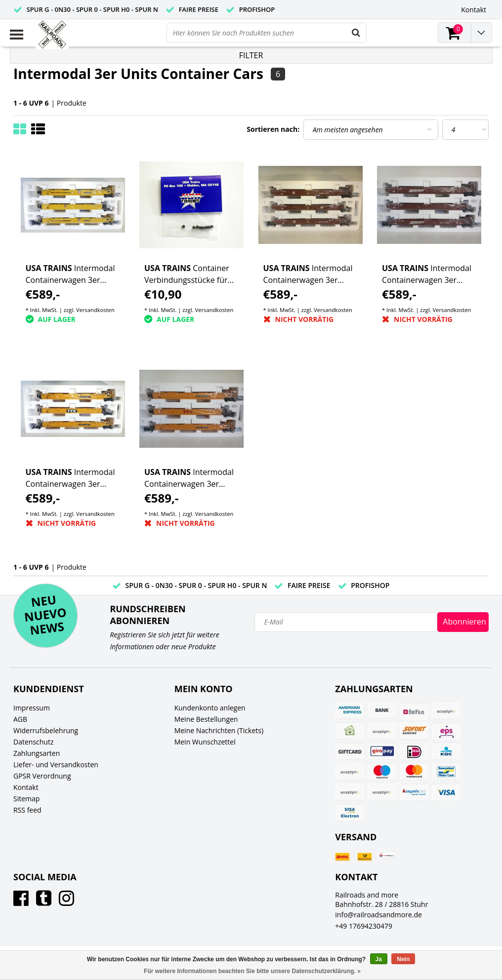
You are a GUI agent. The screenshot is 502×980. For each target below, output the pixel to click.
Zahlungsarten (37, 753)
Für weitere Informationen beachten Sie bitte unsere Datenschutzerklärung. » (252, 971)
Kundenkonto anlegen (210, 708)
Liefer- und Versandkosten (56, 764)
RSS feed (27, 810)
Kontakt (26, 787)
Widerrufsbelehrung (46, 730)
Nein (403, 959)
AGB (20, 719)
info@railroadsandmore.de (378, 915)
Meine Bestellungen (206, 719)
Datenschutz (33, 742)
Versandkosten (95, 310)
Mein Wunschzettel (205, 742)
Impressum (32, 708)
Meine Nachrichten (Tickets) (219, 730)
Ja (379, 959)
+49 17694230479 (364, 926)
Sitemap (26, 799)
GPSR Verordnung (42, 776)
